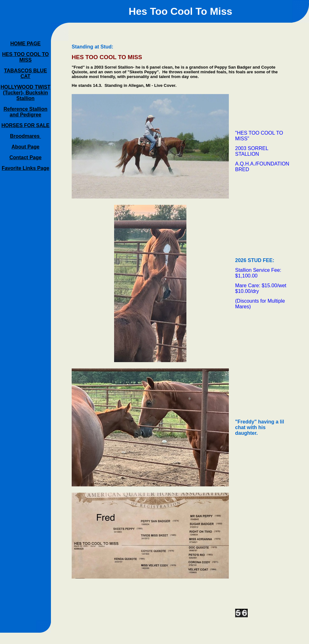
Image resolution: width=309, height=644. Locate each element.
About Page (26, 147)
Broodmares (26, 136)
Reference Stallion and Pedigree (25, 112)
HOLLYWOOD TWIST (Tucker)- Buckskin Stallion (26, 93)
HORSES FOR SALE (26, 125)
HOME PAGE (26, 44)
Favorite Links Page (25, 168)
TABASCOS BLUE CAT (26, 73)
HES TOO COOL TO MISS (25, 57)
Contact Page (25, 157)
